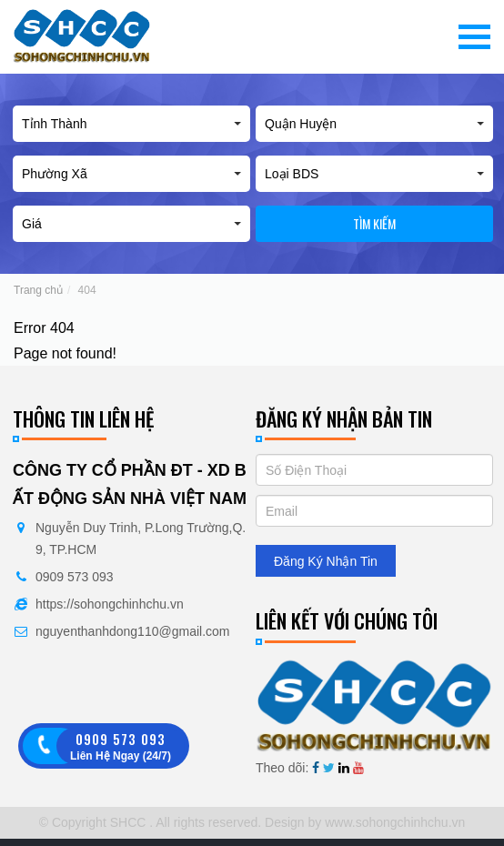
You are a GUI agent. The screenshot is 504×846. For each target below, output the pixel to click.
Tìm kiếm (374, 223)
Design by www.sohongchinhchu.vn (363, 822)
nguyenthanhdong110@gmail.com (132, 631)
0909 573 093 (75, 577)
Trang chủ (38, 290)
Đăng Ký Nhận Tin (326, 561)
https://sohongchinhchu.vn (110, 604)
